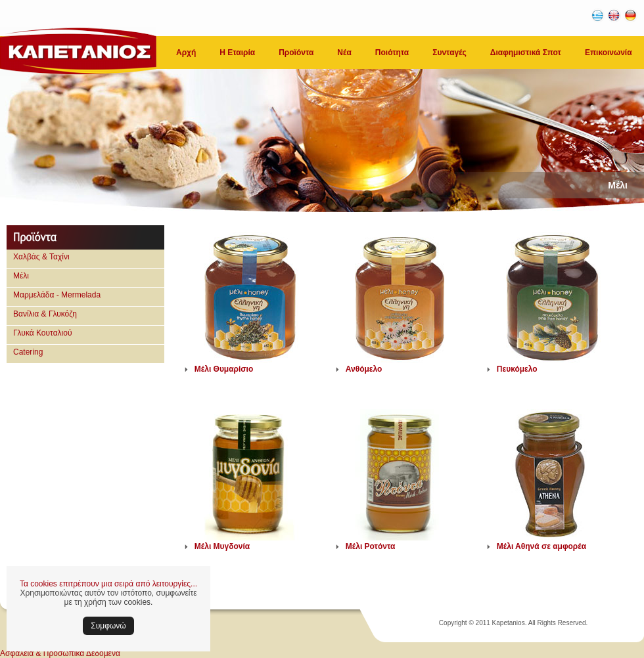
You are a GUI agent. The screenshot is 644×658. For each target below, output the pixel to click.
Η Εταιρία (237, 53)
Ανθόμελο (364, 369)
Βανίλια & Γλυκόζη (45, 314)
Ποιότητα (392, 53)
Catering (28, 352)
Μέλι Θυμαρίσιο (224, 369)
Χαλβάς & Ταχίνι (41, 257)
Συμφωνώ (108, 626)
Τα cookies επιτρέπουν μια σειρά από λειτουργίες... (108, 584)
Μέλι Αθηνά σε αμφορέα (541, 546)
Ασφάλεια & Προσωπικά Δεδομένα (60, 653)
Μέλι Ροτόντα (371, 546)
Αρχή (186, 53)
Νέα (344, 53)
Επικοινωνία (609, 53)
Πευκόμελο (517, 369)
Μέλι (21, 276)
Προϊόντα (296, 53)
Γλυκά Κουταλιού (43, 333)
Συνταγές (449, 53)
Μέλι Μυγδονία (222, 546)
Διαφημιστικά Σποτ (526, 53)
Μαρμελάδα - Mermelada (57, 295)
